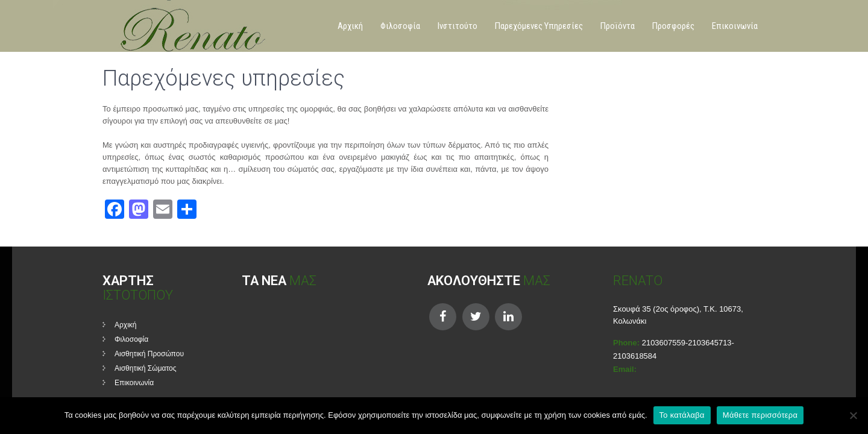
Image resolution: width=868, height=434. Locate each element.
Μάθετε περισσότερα (760, 415)
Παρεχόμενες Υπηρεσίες (539, 26)
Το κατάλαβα (682, 415)
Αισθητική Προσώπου (149, 354)
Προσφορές (673, 26)
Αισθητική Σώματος (146, 368)
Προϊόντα (618, 26)
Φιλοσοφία (400, 26)
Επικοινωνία (735, 26)
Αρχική (350, 26)
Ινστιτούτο (458, 26)
